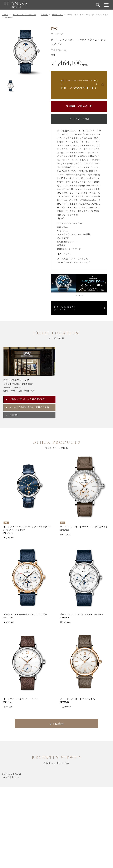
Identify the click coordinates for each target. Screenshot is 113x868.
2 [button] (79, 295)
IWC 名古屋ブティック (16, 380)
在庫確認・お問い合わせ (79, 106)
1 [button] (76, 295)
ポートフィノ (58, 15)
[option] (25, 52)
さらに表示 (56, 724)
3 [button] (82, 295)
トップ (5, 15)
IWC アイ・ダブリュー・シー (24, 15)
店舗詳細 (14, 415)
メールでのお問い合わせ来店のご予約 (29, 407)
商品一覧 (44, 15)
